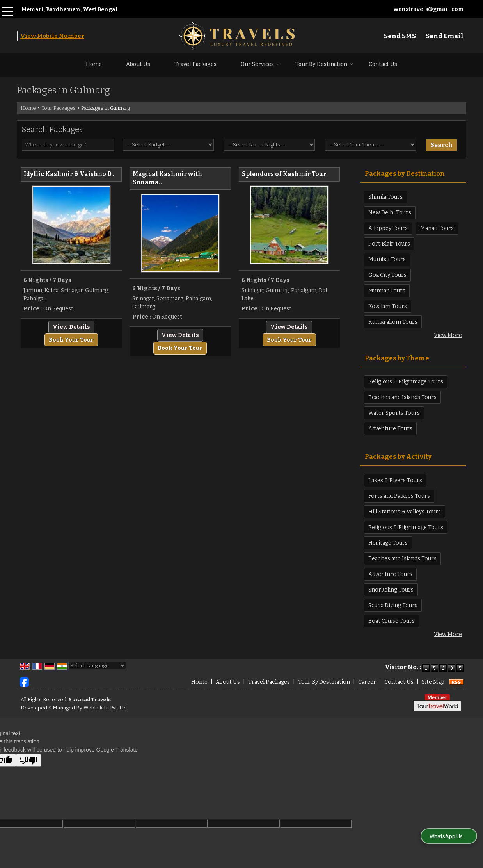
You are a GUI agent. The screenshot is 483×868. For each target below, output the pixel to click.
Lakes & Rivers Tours (395, 480)
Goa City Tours (387, 275)
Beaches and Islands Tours (402, 397)
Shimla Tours (385, 197)
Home (94, 64)
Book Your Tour (71, 340)
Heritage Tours (388, 543)
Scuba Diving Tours (393, 605)
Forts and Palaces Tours (399, 496)
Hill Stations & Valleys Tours (405, 512)
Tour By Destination (324, 64)
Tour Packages (59, 108)
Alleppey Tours (388, 228)
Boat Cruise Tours (392, 621)
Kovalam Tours (388, 306)
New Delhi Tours (390, 213)
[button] (52, 36)
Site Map (433, 682)
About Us (138, 64)
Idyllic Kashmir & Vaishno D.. (69, 174)
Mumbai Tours (387, 259)
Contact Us (383, 64)
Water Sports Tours (394, 413)
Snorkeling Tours (391, 590)
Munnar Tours (387, 291)
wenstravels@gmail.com (429, 9)
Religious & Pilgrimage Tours (406, 382)
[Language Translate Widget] (97, 666)
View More (448, 335)
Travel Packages (195, 64)
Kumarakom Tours (393, 322)
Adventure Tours (390, 429)
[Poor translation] (28, 760)
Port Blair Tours (389, 244)
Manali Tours (437, 228)
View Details (71, 327)
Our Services (260, 64)
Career (367, 682)
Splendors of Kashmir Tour (284, 174)
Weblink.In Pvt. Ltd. (106, 708)
